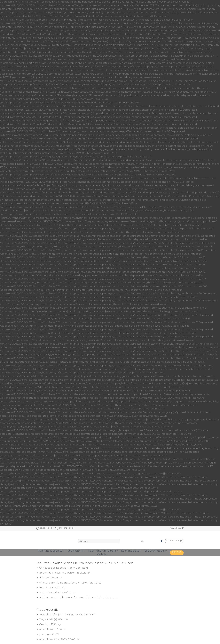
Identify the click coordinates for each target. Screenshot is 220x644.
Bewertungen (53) (68, 558)
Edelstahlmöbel (156, 551)
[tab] (45, 558)
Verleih (102, 554)
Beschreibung (45, 558)
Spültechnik (76, 551)
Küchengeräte (131, 551)
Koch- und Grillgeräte (103, 551)
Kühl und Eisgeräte (51, 551)
